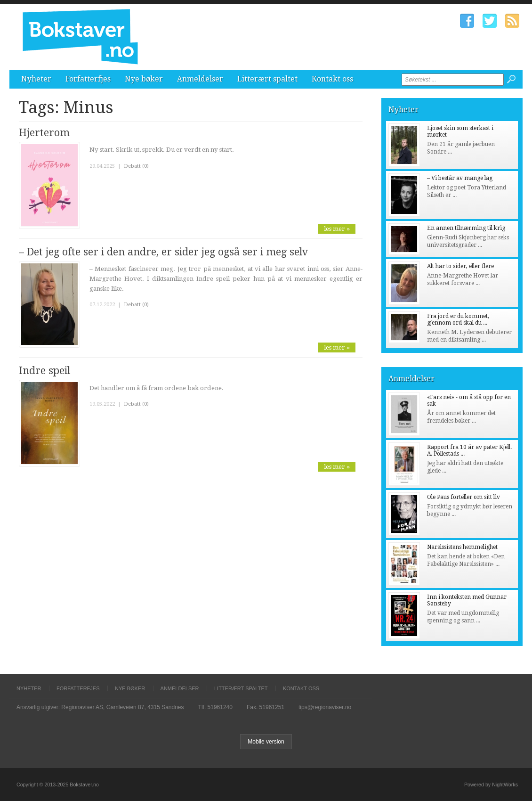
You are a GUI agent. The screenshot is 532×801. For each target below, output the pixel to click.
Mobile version (266, 742)
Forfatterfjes (88, 79)
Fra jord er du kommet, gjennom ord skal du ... (458, 319)
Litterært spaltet (267, 79)
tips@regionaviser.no (325, 707)
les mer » (337, 229)
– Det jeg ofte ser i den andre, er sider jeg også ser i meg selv (163, 252)
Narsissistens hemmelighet (462, 547)
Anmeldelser (200, 79)
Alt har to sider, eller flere (460, 266)
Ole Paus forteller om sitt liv (463, 497)
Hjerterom (44, 133)
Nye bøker (144, 79)
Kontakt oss (332, 79)
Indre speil (44, 371)
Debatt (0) (136, 166)
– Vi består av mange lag (460, 178)
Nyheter (36, 79)
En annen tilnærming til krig (466, 228)
